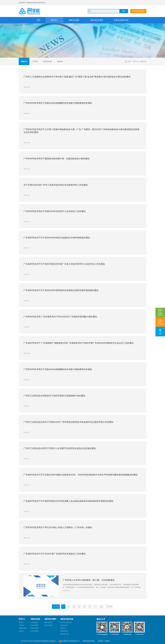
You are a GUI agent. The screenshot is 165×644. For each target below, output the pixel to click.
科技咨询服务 (34, 628)
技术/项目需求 (48, 625)
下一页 (109, 607)
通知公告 (24, 61)
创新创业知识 (64, 625)
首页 (38, 20)
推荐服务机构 (64, 631)
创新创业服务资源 (121, 20)
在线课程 (63, 628)
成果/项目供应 (48, 622)
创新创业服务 (74, 20)
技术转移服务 (34, 622)
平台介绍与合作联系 (66, 622)
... (95, 607)
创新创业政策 (47, 61)
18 (101, 607)
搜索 (124, 11)
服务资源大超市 (65, 634)
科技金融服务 (34, 625)
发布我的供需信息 (138, 11)
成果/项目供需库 (97, 20)
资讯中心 (54, 20)
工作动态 (35, 61)
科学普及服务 (34, 631)
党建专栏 (60, 61)
